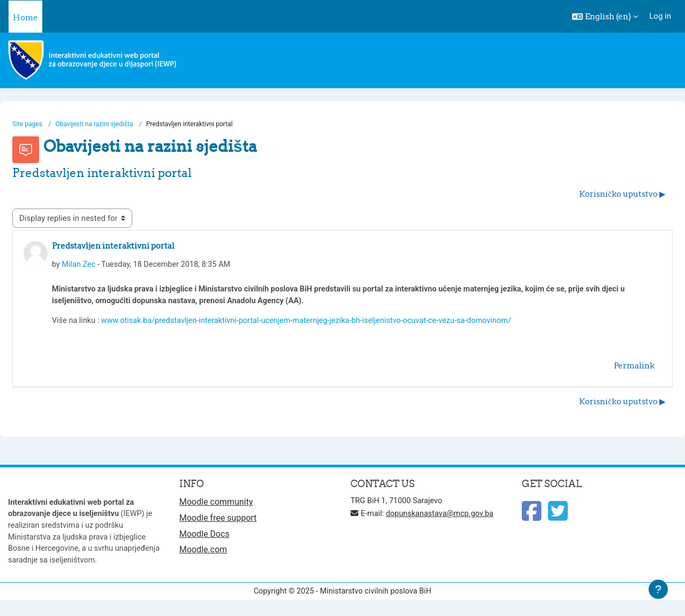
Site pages (27, 125)
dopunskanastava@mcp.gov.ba (443, 517)
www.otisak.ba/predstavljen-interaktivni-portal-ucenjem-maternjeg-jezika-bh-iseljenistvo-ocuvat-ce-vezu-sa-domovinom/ (315, 323)
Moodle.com (203, 554)
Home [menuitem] (25, 17)
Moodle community (216, 506)
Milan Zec (79, 265)
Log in (660, 16)
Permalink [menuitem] (634, 368)
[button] (605, 17)
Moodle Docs (204, 538)
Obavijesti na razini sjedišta (94, 125)
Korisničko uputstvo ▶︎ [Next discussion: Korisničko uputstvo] (622, 194)
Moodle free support (218, 522)
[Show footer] (658, 589)
